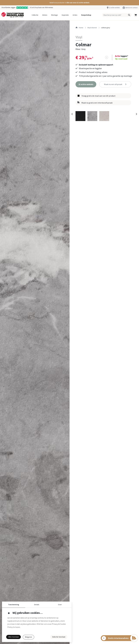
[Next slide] (136, 114)
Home (79, 28)
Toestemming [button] (14, 605)
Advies (45, 15)
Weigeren (28, 637)
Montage (55, 15)
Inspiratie (65, 15)
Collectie (35, 15)
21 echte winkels (114, 8)
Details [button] (37, 605)
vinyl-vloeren (92, 28)
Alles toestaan (13, 637)
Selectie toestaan (59, 637)
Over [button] (60, 605)
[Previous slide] (72, 114)
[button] (69, 3)
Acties (75, 15)
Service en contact (131, 8)
